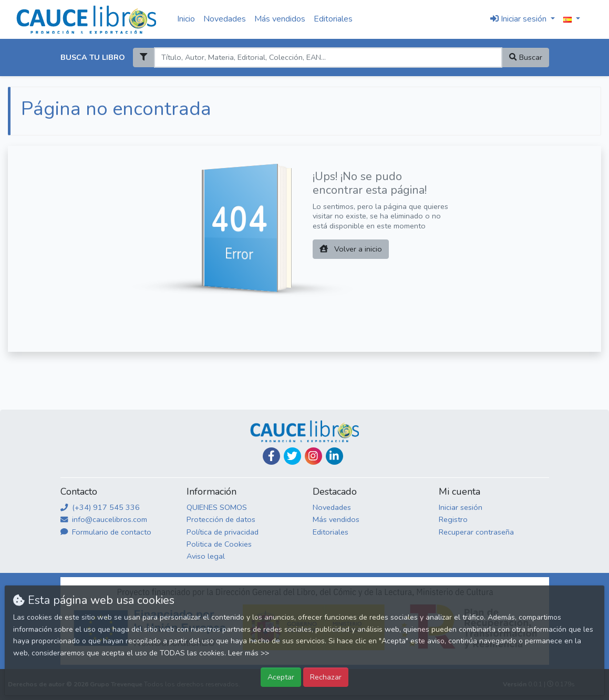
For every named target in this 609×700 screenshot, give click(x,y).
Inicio (186, 19)
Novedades (225, 19)
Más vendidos (280, 19)
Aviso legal (206, 556)
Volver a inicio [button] (351, 249)
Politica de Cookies (219, 544)
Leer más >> (249, 653)
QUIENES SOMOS (217, 507)
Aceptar (281, 677)
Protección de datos (221, 519)
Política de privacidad (223, 532)
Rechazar (326, 677)
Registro (453, 519)
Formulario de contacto (106, 532)
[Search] (328, 58)
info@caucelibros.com (104, 519)
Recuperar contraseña (476, 532)
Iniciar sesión (461, 507)
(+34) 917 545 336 (100, 507)
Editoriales (333, 19)
